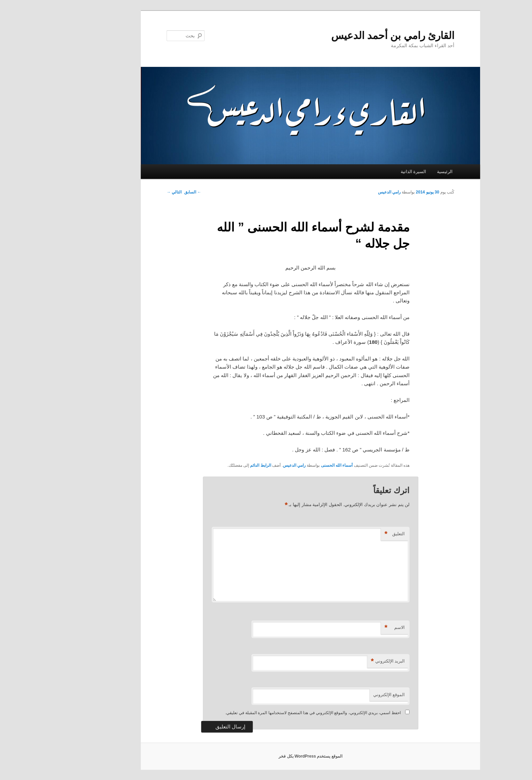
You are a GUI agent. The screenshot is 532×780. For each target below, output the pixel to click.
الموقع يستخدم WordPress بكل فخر (266, 756)
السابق (148, 192)
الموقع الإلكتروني (345, 695)
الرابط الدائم (216, 465)
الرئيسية (400, 172)
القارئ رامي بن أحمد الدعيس (348, 35)
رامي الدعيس (345, 192)
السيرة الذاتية (369, 172)
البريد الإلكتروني (343, 661)
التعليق (350, 534)
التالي (130, 192)
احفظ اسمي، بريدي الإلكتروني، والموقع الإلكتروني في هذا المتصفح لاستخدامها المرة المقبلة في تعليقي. (269, 713)
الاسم (350, 628)
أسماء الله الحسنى (292, 465)
